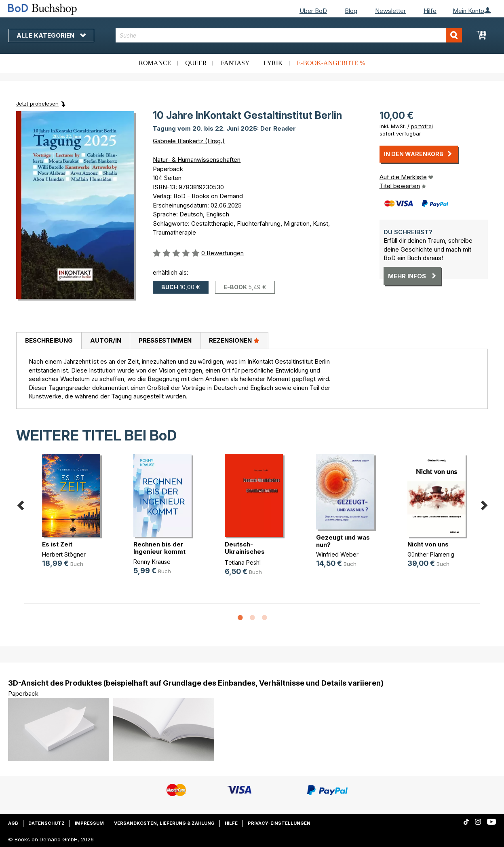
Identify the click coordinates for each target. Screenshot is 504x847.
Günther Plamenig (431, 554)
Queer (196, 63)
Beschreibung (49, 340)
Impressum (89, 823)
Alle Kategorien (51, 35)
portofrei (422, 126)
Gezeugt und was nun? (343, 541)
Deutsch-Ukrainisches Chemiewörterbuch (255, 552)
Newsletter (390, 11)
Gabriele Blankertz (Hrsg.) (189, 141)
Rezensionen (234, 340)
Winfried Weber (337, 554)
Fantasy (235, 63)
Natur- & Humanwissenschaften (197, 160)
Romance (155, 63)
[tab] (49, 341)
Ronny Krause (152, 562)
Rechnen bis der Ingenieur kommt (159, 548)
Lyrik (273, 63)
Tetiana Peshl (243, 562)
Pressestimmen (165, 340)
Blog (351, 11)
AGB (13, 823)
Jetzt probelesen (37, 104)
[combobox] (289, 35)
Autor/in (106, 340)
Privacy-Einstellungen (279, 823)
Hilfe (430, 11)
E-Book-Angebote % (331, 63)
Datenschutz (46, 823)
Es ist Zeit (57, 544)
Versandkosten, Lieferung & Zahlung (164, 823)
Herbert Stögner (64, 554)
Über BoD (313, 11)
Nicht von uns (428, 544)
